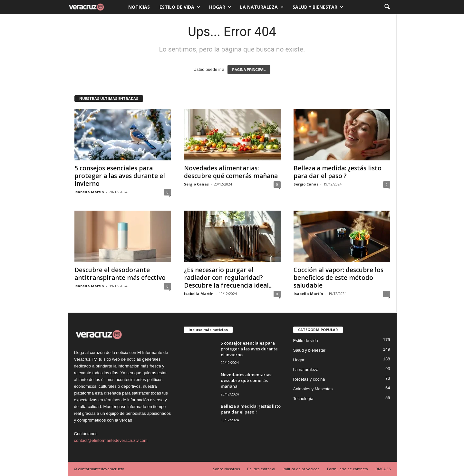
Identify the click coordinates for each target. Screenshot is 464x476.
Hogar (220, 7)
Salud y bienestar (318, 7)
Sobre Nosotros (226, 469)
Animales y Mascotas (313, 389)
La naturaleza (262, 7)
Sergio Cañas (196, 184)
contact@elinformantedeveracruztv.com (111, 440)
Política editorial (261, 469)
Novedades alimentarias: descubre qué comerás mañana (231, 172)
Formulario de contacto (348, 469)
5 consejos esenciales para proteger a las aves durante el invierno (120, 176)
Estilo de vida (180, 7)
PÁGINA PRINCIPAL (249, 70)
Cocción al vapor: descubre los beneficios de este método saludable (338, 278)
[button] (387, 7)
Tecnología (303, 399)
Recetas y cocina (309, 379)
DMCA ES (383, 469)
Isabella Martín (89, 192)
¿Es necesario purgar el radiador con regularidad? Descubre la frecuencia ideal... (228, 278)
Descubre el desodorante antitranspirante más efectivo (120, 274)
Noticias (139, 7)
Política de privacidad (301, 469)
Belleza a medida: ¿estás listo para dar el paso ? (338, 172)
